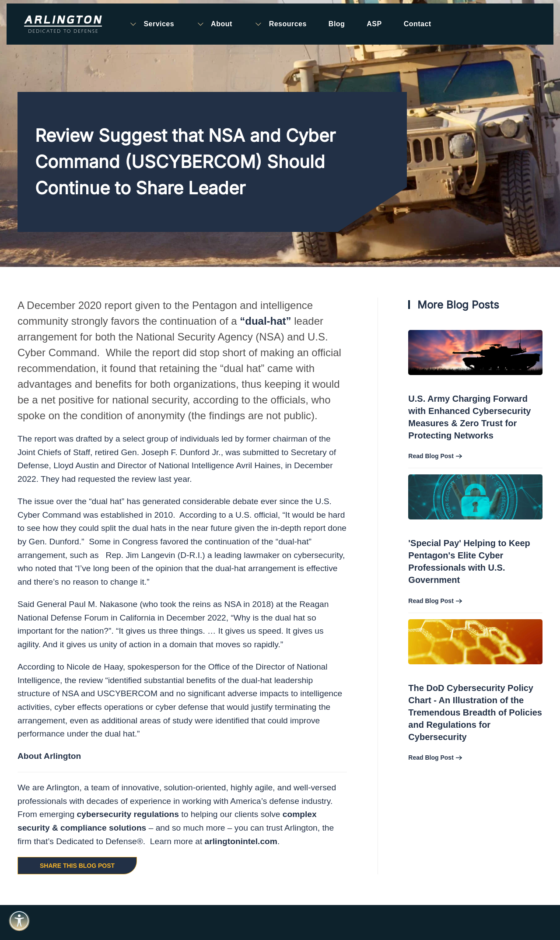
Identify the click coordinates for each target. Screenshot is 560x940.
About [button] (214, 24)
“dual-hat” (265, 321)
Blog (337, 24)
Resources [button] (280, 24)
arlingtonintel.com (241, 841)
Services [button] (151, 24)
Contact (418, 24)
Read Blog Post (431, 456)
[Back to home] (63, 24)
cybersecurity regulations (128, 814)
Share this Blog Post (77, 866)
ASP (374, 24)
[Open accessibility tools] (19, 921)
